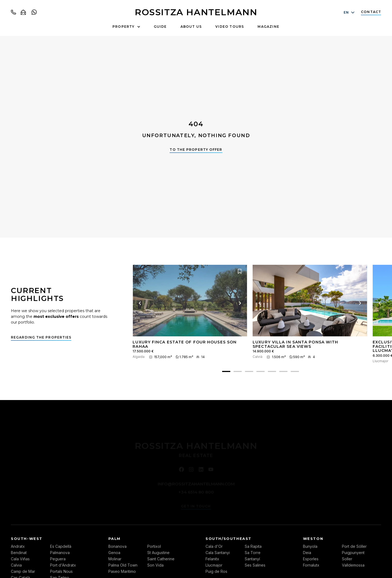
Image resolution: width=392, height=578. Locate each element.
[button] (226, 371)
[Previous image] (140, 303)
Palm (114, 539)
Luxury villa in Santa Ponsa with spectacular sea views (295, 344)
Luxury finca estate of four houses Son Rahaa (185, 344)
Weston (313, 539)
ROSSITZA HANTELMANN (196, 12)
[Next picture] (240, 303)
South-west (27, 539)
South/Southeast (229, 539)
